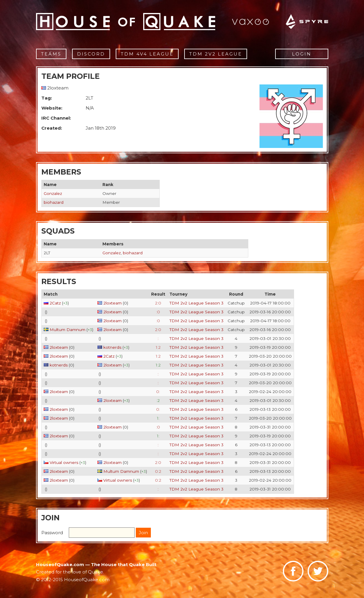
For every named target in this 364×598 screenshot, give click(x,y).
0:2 (158, 471)
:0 (158, 312)
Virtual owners (64, 462)
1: (158, 418)
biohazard (54, 202)
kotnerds (112, 347)
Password (52, 533)
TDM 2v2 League (216, 54)
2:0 (158, 303)
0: (158, 392)
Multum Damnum (67, 330)
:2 (158, 400)
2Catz (55, 303)
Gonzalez (53, 193)
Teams (51, 54)
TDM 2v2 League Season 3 (196, 303)
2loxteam (112, 303)
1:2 (158, 347)
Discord (91, 54)
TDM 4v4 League (147, 54)
